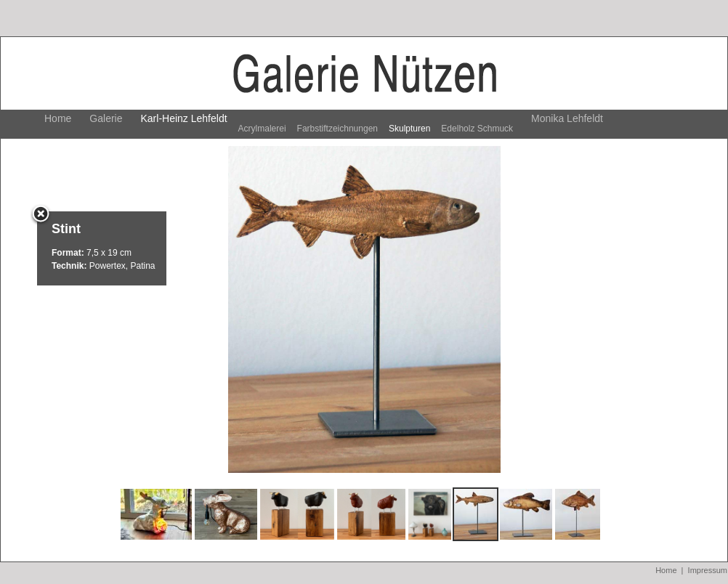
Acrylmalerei (262, 129)
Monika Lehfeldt (567, 118)
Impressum (708, 570)
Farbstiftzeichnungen (337, 129)
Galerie (106, 118)
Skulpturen (409, 129)
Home (58, 118)
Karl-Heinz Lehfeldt (184, 118)
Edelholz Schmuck (477, 129)
